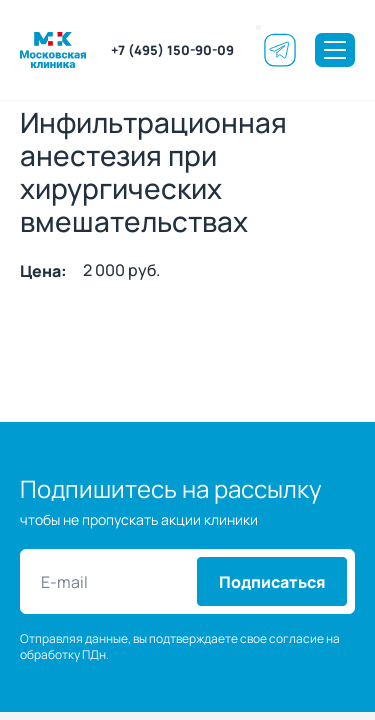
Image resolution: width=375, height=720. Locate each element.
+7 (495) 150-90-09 (172, 49)
